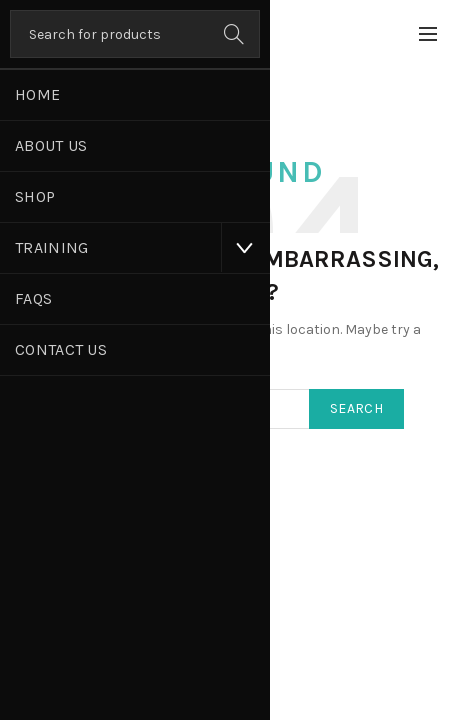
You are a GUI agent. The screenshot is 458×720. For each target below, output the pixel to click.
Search (235, 34)
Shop (35, 196)
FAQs (33, 298)
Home (37, 94)
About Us (51, 145)
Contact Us (61, 349)
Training (51, 247)
